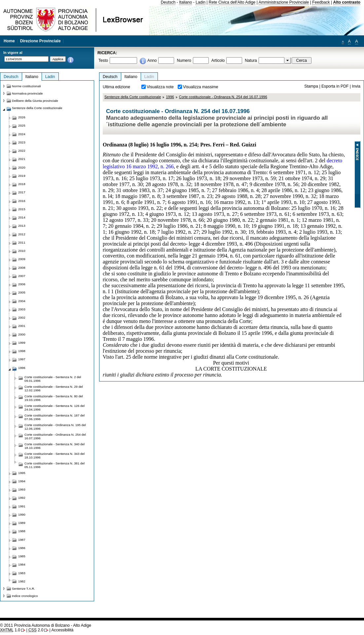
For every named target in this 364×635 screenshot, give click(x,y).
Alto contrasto (347, 2)
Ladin (200, 2)
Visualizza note (160, 87)
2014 (22, 217)
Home (9, 41)
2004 (22, 301)
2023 (22, 142)
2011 (22, 242)
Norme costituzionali (26, 86)
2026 (22, 117)
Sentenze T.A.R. (23, 589)
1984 (22, 564)
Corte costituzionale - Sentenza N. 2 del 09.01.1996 (53, 379)
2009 (22, 259)
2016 (22, 201)
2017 (22, 192)
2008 (22, 268)
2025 (22, 125)
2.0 (36, 630)
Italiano (185, 2)
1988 (22, 531)
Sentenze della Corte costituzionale (133, 97)
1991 (22, 506)
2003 (22, 309)
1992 (22, 498)
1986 (22, 548)
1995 (22, 473)
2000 (22, 334)
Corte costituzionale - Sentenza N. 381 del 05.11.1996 (55, 465)
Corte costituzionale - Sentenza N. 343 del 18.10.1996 (55, 456)
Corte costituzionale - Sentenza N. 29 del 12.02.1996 (54, 388)
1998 (22, 351)
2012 (22, 234)
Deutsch (168, 2)
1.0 (10, 630)
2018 (22, 184)
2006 (22, 284)
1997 (22, 359)
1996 (170, 97)
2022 (22, 151)
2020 (22, 167)
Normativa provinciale (27, 93)
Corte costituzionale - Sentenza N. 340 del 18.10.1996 (55, 446)
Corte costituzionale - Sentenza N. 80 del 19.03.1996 (54, 398)
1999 (22, 343)
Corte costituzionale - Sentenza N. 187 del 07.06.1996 (55, 417)
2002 (22, 317)
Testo (103, 60)
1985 (22, 556)
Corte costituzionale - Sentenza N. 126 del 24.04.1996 (55, 408)
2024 (22, 134)
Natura (251, 60)
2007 (22, 276)
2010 (22, 251)
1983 (22, 573)
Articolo (218, 60)
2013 (22, 226)
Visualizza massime (201, 87)
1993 (22, 489)
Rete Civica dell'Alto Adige (232, 2)
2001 (22, 326)
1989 (22, 523)
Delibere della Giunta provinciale (35, 101)
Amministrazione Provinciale (284, 2)
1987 (22, 540)
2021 (22, 159)
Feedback (321, 2)
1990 (22, 515)
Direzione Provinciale (40, 41)
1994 (22, 481)
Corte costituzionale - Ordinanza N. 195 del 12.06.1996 (55, 427)
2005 (22, 292)
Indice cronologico (25, 596)
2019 (22, 176)
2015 (22, 209)
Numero (184, 60)
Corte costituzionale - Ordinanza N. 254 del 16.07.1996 (223, 97)
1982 (22, 581)
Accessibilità (62, 630)
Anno (152, 60)
